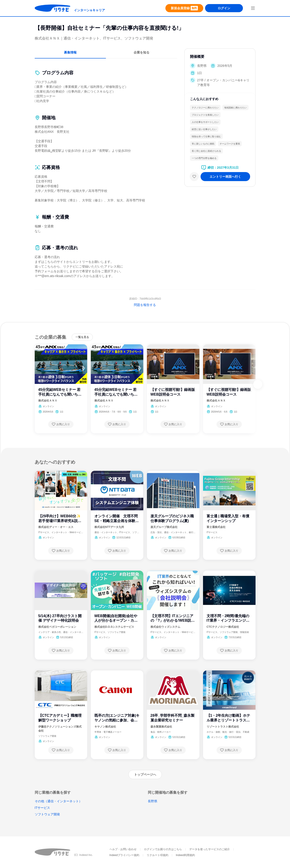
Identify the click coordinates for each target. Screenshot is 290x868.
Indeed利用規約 (185, 855)
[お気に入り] (194, 177)
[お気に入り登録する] (61, 424)
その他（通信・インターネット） (58, 801)
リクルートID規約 (158, 855)
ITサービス (42, 808)
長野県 (153, 801)
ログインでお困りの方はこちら (163, 849)
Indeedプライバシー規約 (124, 855)
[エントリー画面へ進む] (225, 177)
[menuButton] (253, 8)
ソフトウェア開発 (47, 814)
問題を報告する (145, 305)
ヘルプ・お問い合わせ (123, 849)
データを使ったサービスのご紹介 (210, 849)
